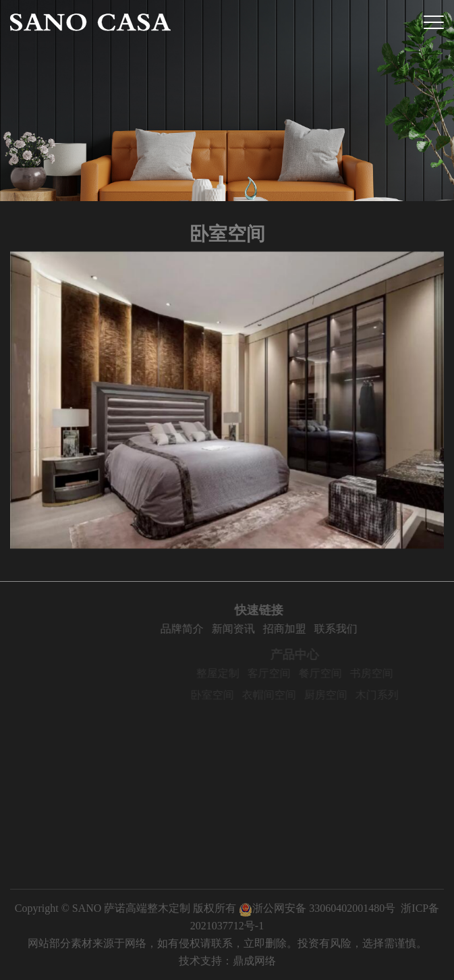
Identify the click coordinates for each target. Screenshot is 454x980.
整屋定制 (231, 673)
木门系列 (390, 695)
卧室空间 (225, 695)
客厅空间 (282, 673)
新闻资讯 (246, 629)
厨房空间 (339, 695)
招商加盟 (297, 629)
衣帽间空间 (282, 695)
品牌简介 (195, 629)
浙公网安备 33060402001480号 (317, 908)
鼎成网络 (254, 961)
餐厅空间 (333, 673)
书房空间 (385, 673)
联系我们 (349, 629)
